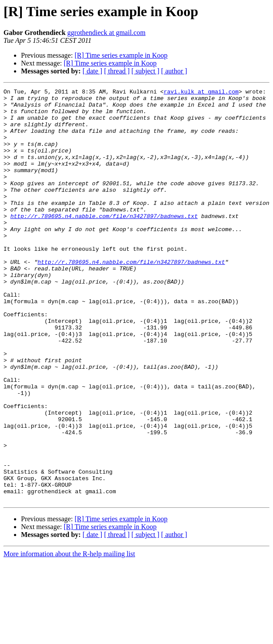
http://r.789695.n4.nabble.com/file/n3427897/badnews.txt (104, 242)
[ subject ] (145, 71)
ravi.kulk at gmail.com (201, 93)
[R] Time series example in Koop (121, 55)
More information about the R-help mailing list (69, 636)
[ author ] (174, 71)
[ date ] (92, 71)
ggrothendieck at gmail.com (106, 33)
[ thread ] (117, 71)
